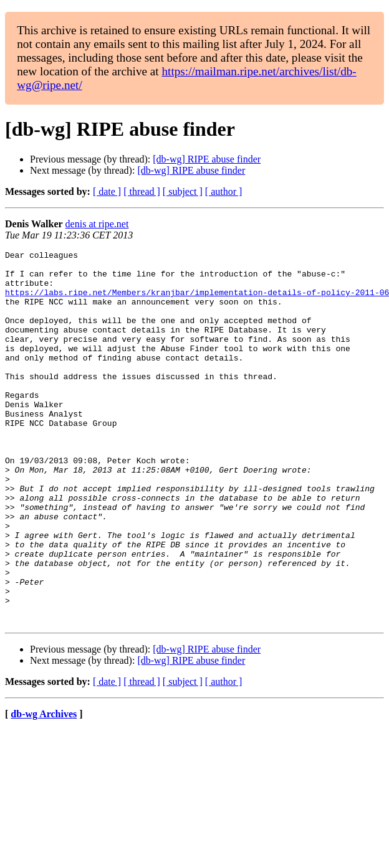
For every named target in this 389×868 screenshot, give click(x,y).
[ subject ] (183, 191)
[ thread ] (142, 191)
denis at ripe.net (97, 224)
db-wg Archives (44, 789)
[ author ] (224, 191)
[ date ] (107, 191)
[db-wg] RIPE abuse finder (207, 159)
